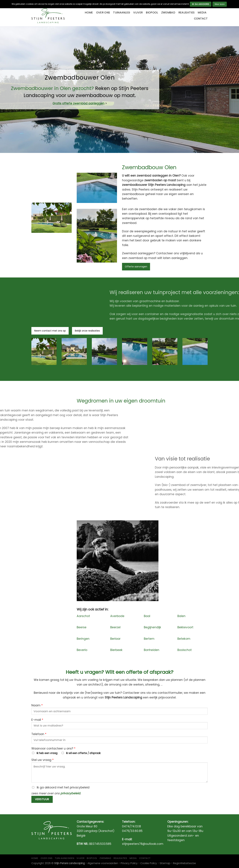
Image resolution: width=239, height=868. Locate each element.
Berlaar (115, 639)
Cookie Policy (149, 863)
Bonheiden (152, 650)
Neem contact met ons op (50, 331)
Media (202, 13)
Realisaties (187, 13)
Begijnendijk (152, 627)
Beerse (82, 627)
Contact (201, 19)
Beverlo (82, 650)
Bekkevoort (185, 627)
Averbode (117, 616)
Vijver (138, 13)
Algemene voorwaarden (103, 863)
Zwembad (168, 13)
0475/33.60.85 (132, 831)
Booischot (185, 650)
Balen (181, 616)
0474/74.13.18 (132, 826)
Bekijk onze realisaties (87, 331)
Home (89, 13)
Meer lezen (220, 4)
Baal (147, 616)
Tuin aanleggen (65, 858)
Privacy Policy (129, 863)
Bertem (149, 639)
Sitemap (165, 863)
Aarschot (83, 616)
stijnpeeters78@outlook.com (143, 844)
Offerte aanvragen (136, 267)
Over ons (103, 13)
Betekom (184, 639)
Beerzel (115, 627)
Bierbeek (116, 650)
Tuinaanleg (122, 13)
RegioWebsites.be (184, 863)
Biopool (152, 13)
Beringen (83, 639)
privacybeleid (70, 793)
